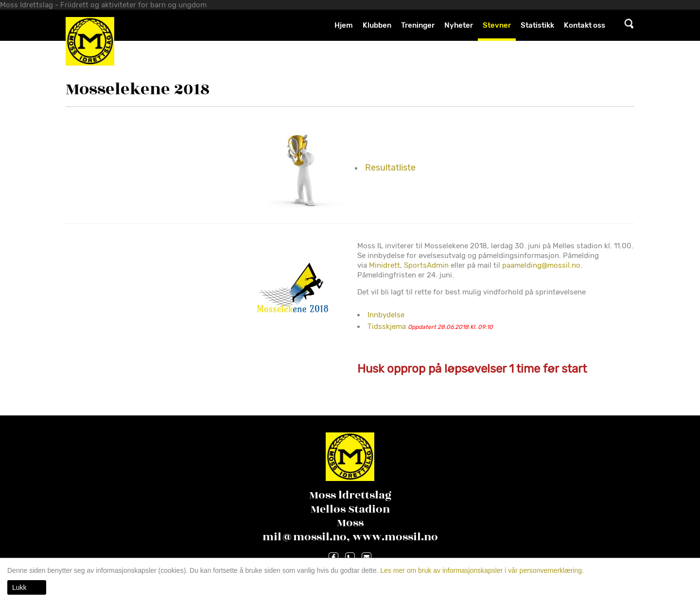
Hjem (344, 25)
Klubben (377, 25)
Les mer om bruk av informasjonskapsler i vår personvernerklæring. (481, 570)
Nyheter (459, 25)
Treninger (418, 25)
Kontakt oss (585, 25)
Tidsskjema (387, 327)
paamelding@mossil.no (541, 265)
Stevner (497, 25)
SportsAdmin (426, 265)
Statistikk (537, 25)
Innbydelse (386, 315)
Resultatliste (390, 168)
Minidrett (385, 265)
